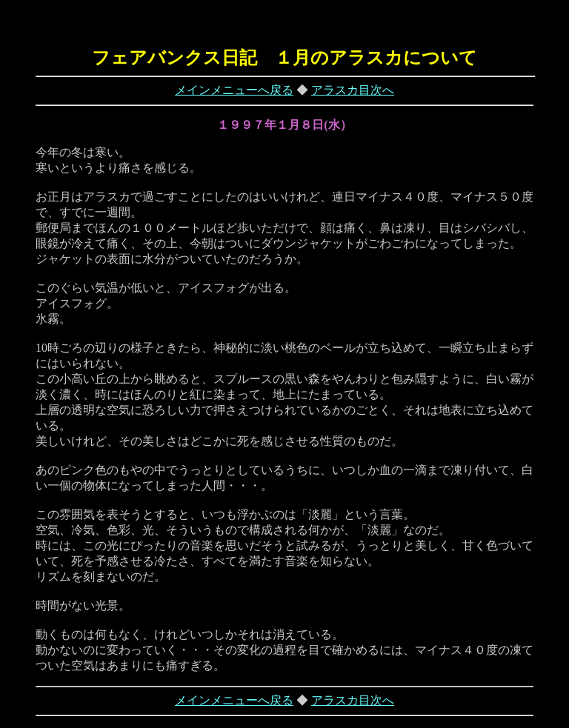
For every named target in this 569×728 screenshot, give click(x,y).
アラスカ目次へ (353, 90)
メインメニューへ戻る (234, 90)
